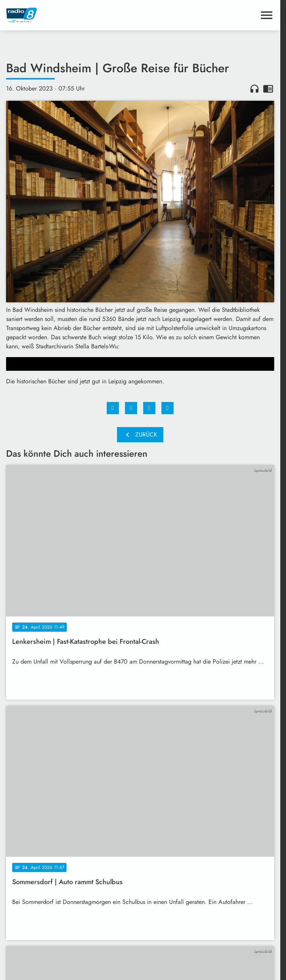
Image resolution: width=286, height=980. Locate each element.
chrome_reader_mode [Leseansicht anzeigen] (268, 89)
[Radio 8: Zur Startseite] (73, 15)
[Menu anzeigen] (267, 15)
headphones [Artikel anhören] (254, 89)
